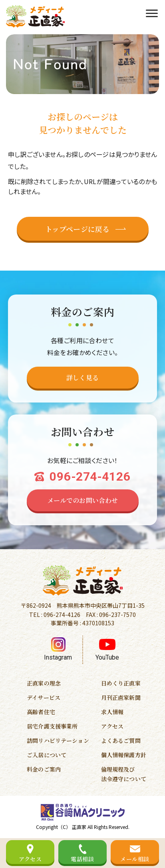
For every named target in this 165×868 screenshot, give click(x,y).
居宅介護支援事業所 (52, 726)
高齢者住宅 (41, 712)
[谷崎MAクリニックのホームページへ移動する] (83, 812)
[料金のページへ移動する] (83, 378)
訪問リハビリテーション (58, 740)
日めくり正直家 (121, 683)
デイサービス (44, 697)
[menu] (152, 12)
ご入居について (47, 755)
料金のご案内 (44, 769)
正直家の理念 (44, 683)
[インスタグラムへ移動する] (58, 650)
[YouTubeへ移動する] (107, 650)
